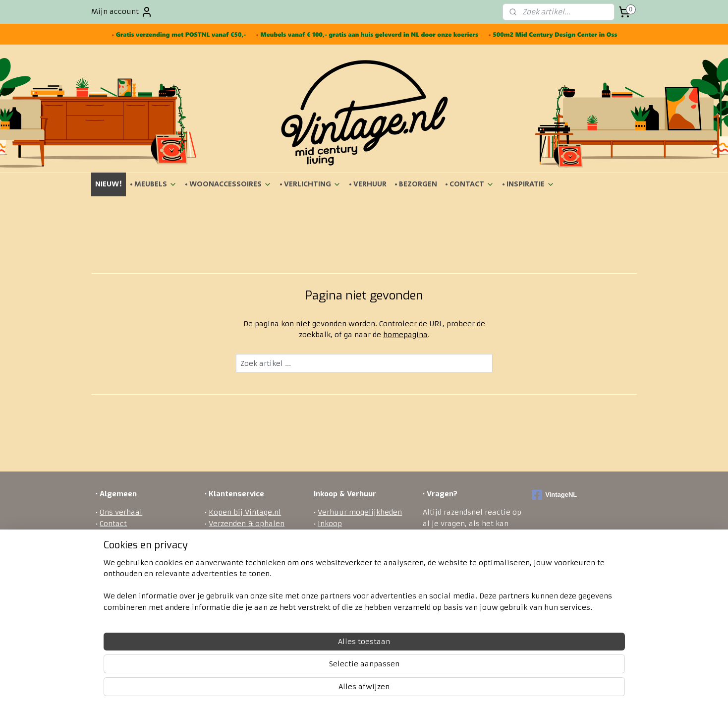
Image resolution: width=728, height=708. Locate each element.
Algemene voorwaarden (142, 534)
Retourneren (231, 546)
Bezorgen (225, 534)
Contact (113, 524)
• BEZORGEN (416, 184)
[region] (299, 669)
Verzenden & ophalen (247, 524)
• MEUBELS (153, 184)
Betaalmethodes (238, 557)
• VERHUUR (368, 184)
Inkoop (330, 524)
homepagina (405, 335)
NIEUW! (109, 184)
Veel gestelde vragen (245, 579)
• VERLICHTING (310, 184)
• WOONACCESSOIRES (228, 184)
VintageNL (554, 495)
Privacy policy (234, 568)
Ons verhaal (121, 512)
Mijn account (122, 12)
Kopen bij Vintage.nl (245, 512)
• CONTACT (470, 184)
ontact (461, 601)
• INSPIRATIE (528, 184)
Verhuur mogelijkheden (360, 512)
